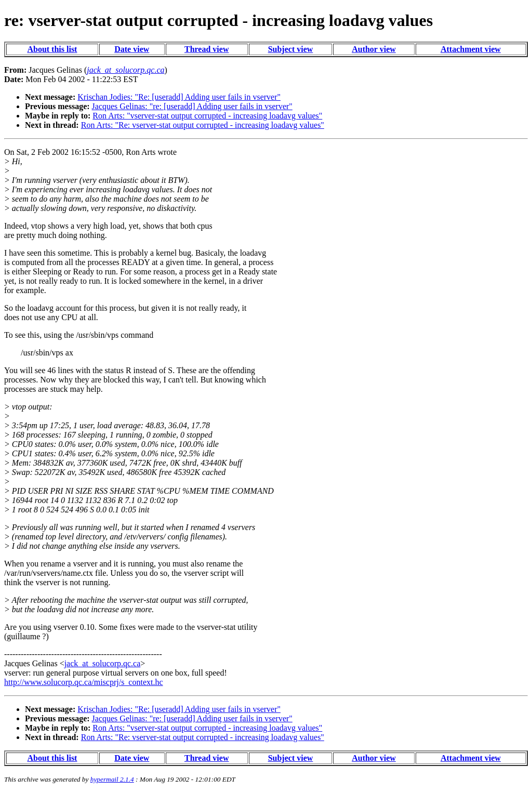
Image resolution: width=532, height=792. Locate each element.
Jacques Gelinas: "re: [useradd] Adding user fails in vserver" (192, 106)
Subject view (291, 49)
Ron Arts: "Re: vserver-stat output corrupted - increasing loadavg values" (203, 125)
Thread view (207, 49)
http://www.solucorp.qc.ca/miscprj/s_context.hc (84, 682)
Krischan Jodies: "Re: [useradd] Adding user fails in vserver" (179, 97)
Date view (132, 49)
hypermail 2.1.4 (112, 779)
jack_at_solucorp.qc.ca (103, 663)
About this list (52, 49)
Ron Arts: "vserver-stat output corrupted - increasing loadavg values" (207, 116)
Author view (374, 49)
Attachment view (471, 49)
